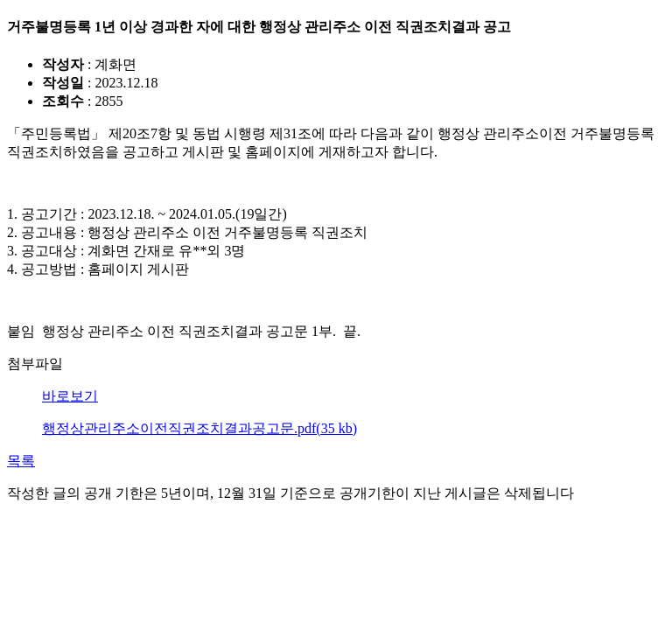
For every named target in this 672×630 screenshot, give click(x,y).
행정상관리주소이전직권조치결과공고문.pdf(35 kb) (199, 428)
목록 (21, 461)
